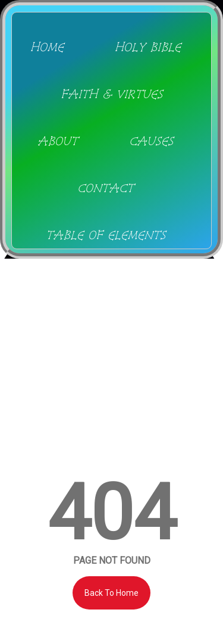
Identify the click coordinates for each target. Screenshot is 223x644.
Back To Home (111, 593)
